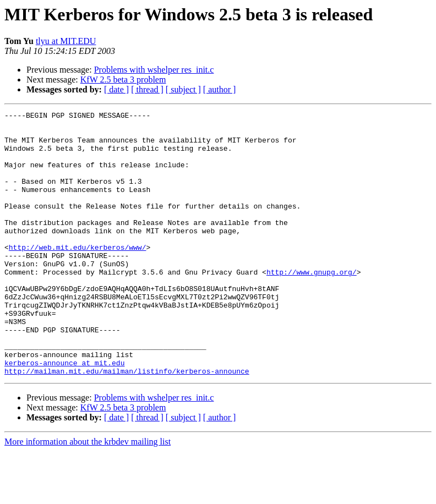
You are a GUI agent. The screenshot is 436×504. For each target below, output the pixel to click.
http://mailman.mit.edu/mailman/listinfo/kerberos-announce (127, 424)
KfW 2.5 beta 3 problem (123, 80)
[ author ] (220, 89)
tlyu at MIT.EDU (66, 41)
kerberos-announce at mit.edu (64, 414)
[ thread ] (147, 89)
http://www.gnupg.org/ (312, 305)
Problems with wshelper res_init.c (154, 70)
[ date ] (116, 89)
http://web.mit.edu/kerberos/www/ (78, 275)
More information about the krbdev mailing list (88, 494)
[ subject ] (183, 89)
